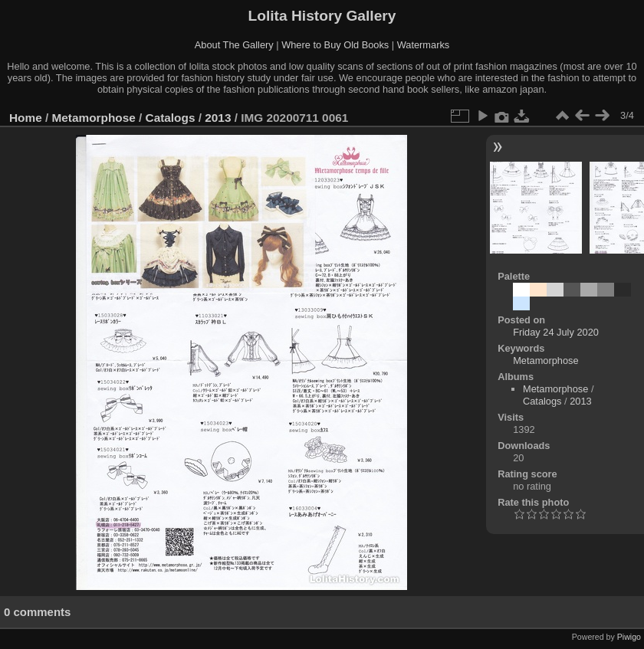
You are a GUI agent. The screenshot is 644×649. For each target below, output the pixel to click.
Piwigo (629, 637)
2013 (218, 118)
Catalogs (171, 118)
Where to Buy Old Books (335, 45)
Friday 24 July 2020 (556, 332)
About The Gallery (234, 45)
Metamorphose (94, 118)
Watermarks (424, 45)
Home (26, 118)
